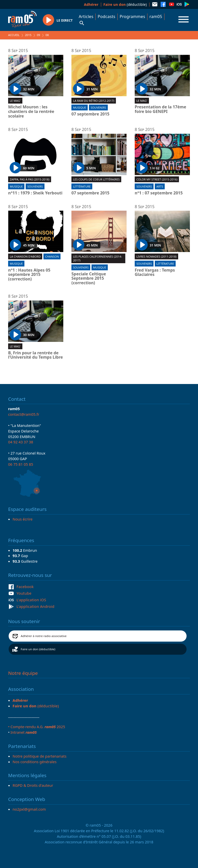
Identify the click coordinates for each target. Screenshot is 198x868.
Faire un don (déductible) (38, 649)
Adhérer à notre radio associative (44, 636)
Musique (79, 107)
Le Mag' (15, 101)
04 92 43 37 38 (21, 442)
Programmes (132, 16)
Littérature (82, 186)
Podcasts (106, 16)
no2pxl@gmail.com (29, 809)
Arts (160, 186)
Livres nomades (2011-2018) (156, 256)
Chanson (52, 256)
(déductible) (125, 4)
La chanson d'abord (25, 256)
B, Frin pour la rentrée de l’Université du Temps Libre (35, 355)
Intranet (24, 732)
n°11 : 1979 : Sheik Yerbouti (35, 193)
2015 (28, 35)
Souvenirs (98, 107)
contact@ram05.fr (24, 414)
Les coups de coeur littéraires (96, 179)
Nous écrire (23, 519)
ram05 (156, 16)
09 (39, 35)
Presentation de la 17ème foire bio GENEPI (160, 109)
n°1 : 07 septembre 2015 (159, 193)
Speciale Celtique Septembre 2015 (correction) (89, 279)
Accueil (14, 35)
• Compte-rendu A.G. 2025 (37, 727)
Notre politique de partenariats (40, 756)
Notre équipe (23, 673)
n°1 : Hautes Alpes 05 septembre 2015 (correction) (29, 275)
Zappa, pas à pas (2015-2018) (29, 179)
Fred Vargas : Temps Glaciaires (155, 272)
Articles (86, 16)
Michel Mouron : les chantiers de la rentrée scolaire (31, 112)
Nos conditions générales (35, 762)
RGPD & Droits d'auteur (33, 785)
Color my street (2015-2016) (157, 179)
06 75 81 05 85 (21, 464)
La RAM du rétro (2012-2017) (94, 101)
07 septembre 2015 (90, 114)
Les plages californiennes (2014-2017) (97, 258)
